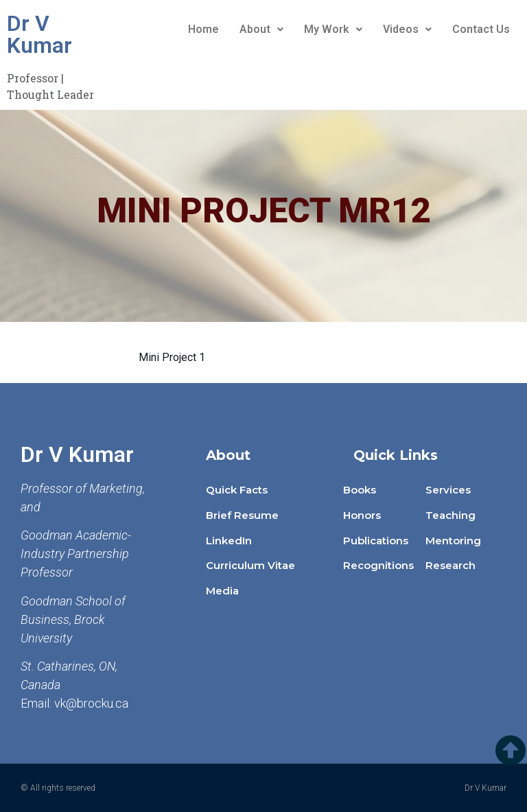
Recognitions (378, 565)
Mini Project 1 (172, 357)
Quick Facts (237, 490)
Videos (407, 29)
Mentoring (453, 541)
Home (203, 29)
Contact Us (481, 29)
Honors (362, 515)
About (261, 29)
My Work (333, 29)
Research (450, 565)
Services (448, 490)
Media (222, 591)
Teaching (450, 515)
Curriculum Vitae (250, 565)
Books (360, 490)
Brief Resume (242, 515)
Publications (376, 541)
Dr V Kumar (39, 34)
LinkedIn (229, 541)
